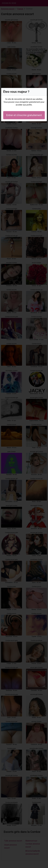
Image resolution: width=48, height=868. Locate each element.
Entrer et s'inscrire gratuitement (24, 115)
